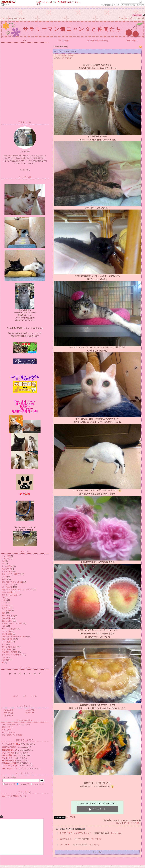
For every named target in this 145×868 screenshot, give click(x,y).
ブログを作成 (130, 5)
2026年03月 (8, 715)
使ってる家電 (7, 634)
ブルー (5, 577)
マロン (5, 600)
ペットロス (6, 556)
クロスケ (5, 605)
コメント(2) (116, 833)
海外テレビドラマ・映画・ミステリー (17, 590)
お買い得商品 (7, 650)
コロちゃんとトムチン (11, 595)
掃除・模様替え (8, 639)
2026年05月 (8, 710)
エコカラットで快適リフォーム (14, 796)
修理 (4, 613)
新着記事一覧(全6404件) (98, 41)
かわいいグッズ (8, 616)
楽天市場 (140, 5)
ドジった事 (6, 642)
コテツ (5, 657)
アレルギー (6, 611)
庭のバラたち (7, 727)
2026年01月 (30, 713)
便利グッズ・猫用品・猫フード (14, 637)
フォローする (25, 170)
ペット (7, 5)
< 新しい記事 (63, 41)
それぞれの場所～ (9, 744)
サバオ (5, 644)
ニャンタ (5, 558)
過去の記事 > (132, 41)
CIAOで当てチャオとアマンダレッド (16, 725)
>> (110, 5)
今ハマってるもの (9, 629)
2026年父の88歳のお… (11, 747)
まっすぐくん (7, 571)
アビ (4, 603)
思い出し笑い (7, 621)
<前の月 (15, 696)
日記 (10, 18)
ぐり (4, 564)
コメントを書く (134, 823)
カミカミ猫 (6, 631)
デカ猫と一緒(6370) (67, 55)
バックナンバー (25, 706)
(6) (75, 51)
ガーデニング (7, 587)
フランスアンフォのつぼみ (12, 735)
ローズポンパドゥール (63, 51)
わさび (5, 579)
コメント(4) (94, 845)
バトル (5, 626)
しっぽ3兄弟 (7, 566)
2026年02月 (30, 710)
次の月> (34, 696)
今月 (25, 696)
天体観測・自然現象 (10, 652)
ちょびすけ (6, 569)
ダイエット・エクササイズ (12, 655)
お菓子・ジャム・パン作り (12, 624)
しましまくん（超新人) (11, 574)
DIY (3, 597)
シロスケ (5, 608)
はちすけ (5, 660)
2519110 (137, 15)
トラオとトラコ (8, 584)
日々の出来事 (7, 592)
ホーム (4, 18)
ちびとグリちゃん (9, 732)
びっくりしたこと (9, 647)
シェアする (71, 817)
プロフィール (19, 18)
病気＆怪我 (6, 618)
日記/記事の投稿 (25, 720)
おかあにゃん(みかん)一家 (12, 582)
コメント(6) (121, 823)
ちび (4, 561)
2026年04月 (8, 713)
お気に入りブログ (25, 740)
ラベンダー (6, 730)
